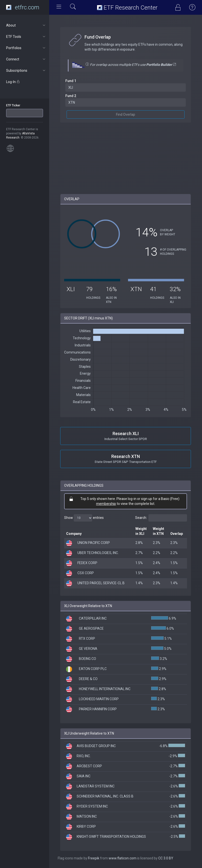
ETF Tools (26, 37)
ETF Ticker (13, 105)
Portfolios (26, 48)
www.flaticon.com (123, 858)
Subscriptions (26, 71)
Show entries (84, 518)
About (26, 25)
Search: (161, 518)
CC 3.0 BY (166, 858)
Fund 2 (71, 96)
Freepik (94, 858)
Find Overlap (126, 114)
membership (106, 504)
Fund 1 (71, 81)
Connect (26, 59)
